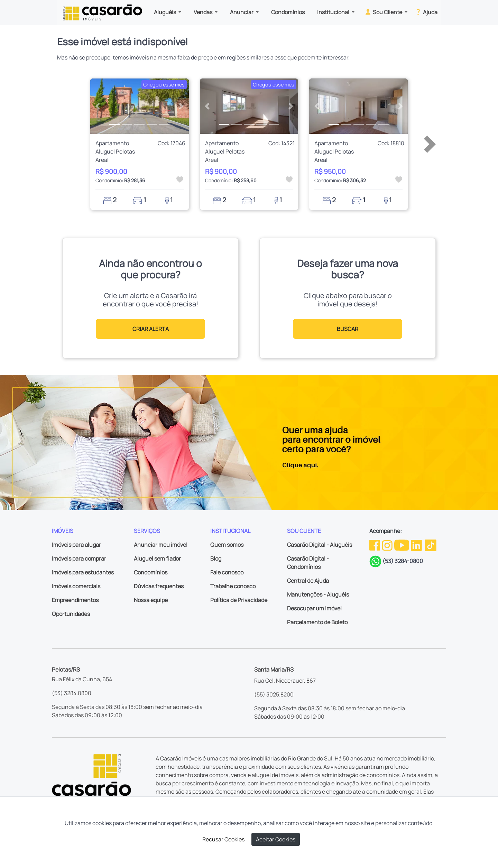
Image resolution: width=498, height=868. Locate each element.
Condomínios (288, 12)
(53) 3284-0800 (403, 561)
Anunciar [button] (242, 12)
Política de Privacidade (239, 600)
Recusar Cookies (223, 839)
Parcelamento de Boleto (317, 622)
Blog (216, 558)
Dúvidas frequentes (159, 586)
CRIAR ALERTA (151, 329)
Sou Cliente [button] (384, 12)
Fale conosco (227, 572)
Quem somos (227, 545)
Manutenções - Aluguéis (318, 594)
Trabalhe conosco (233, 586)
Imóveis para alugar (76, 545)
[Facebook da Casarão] (375, 545)
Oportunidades (71, 614)
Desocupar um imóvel (314, 608)
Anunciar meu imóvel (161, 545)
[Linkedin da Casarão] (417, 545)
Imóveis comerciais (76, 586)
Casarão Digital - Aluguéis (320, 545)
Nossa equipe (151, 600)
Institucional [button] (334, 12)
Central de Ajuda (308, 581)
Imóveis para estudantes (83, 572)
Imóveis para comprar (79, 558)
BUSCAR (348, 329)
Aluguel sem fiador (157, 558)
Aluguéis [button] (165, 12)
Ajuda (426, 12)
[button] (98, 106)
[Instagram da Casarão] (388, 545)
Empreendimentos (75, 600)
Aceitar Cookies (276, 839)
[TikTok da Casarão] (431, 545)
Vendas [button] (204, 12)
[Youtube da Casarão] (402, 545)
